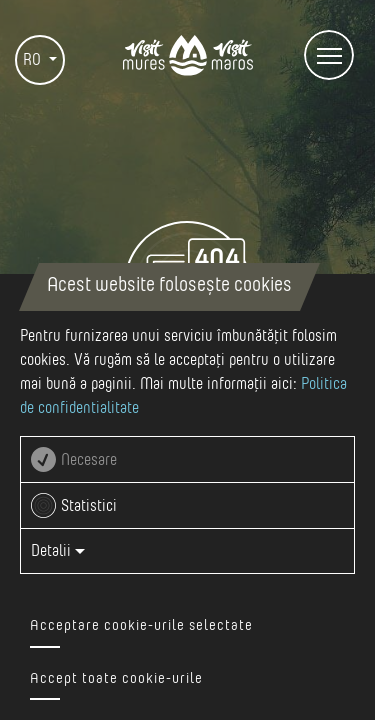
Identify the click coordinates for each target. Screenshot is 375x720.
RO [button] (34, 60)
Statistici (89, 506)
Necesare (89, 460)
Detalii (58, 551)
